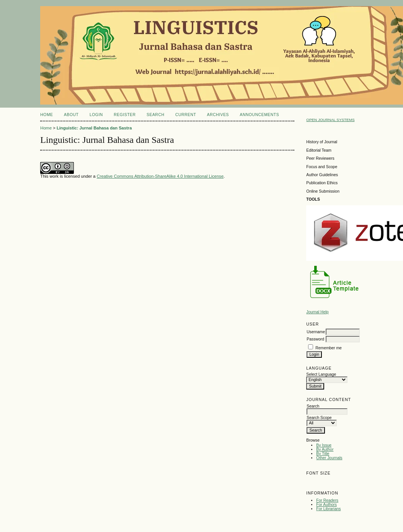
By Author (325, 449)
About (71, 115)
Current (186, 115)
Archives (218, 115)
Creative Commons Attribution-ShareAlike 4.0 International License (160, 176)
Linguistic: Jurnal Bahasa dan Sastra (94, 128)
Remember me (329, 348)
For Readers (327, 500)
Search (155, 115)
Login (96, 115)
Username (316, 332)
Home (46, 115)
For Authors (326, 505)
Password (315, 339)
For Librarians (328, 509)
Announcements (260, 115)
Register (125, 115)
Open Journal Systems (330, 120)
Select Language (321, 374)
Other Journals (329, 458)
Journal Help (317, 312)
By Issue (324, 445)
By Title (323, 454)
